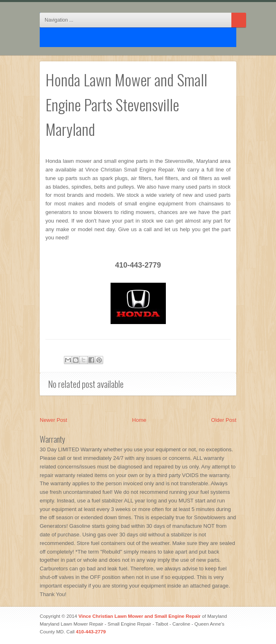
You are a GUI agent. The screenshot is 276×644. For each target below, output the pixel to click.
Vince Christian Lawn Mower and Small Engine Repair (139, 616)
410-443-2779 (91, 632)
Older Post (224, 420)
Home (139, 420)
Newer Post (53, 420)
